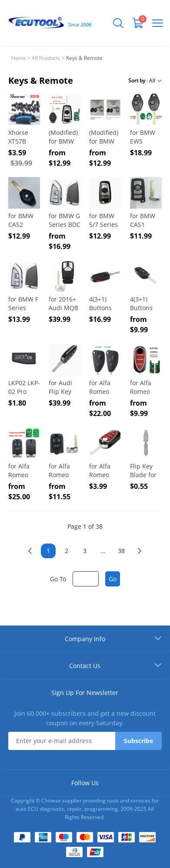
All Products (46, 58)
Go (113, 579)
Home (19, 58)
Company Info (85, 639)
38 (121, 551)
